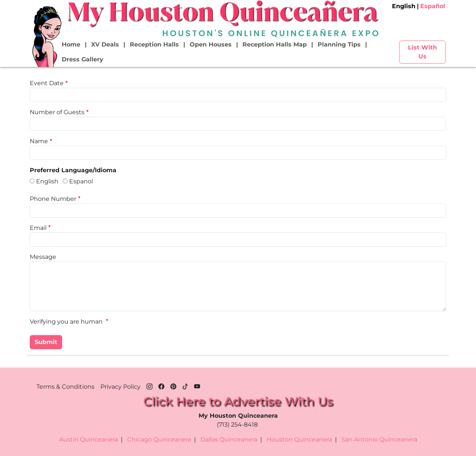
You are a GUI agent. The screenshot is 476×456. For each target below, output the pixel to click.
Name (39, 141)
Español (433, 6)
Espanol (81, 181)
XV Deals (105, 44)
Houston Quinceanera (299, 439)
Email (38, 228)
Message (43, 257)
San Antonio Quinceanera (379, 439)
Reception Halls (154, 44)
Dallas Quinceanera (229, 439)
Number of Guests (57, 112)
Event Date (47, 83)
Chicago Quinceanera (159, 439)
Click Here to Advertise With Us (238, 401)
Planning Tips (339, 44)
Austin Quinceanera (89, 439)
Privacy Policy (120, 387)
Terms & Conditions (65, 387)
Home (71, 44)
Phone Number (53, 199)
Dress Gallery (83, 59)
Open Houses (211, 44)
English (404, 6)
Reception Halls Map (275, 44)
